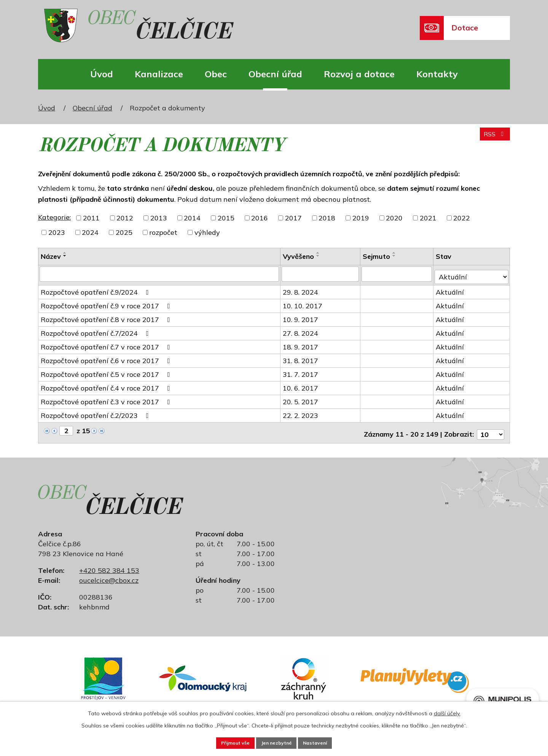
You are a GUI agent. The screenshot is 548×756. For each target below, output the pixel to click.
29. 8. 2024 (301, 289)
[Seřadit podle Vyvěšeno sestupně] (319, 256)
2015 (226, 218)
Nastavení (326, 742)
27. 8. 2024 (301, 330)
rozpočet (163, 232)
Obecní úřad (275, 74)
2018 (327, 218)
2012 (125, 218)
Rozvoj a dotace (359, 74)
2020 (394, 218)
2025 (124, 232)
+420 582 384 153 (109, 564)
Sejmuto (377, 256)
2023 (57, 232)
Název (51, 256)
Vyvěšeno (299, 256)
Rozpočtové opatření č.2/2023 (96, 412)
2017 (293, 218)
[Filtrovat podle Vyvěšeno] (321, 274)
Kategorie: (54, 217)
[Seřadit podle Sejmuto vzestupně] (395, 253)
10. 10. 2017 (303, 303)
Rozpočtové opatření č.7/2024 (96, 330)
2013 (159, 218)
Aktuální (451, 289)
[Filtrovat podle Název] (160, 274)
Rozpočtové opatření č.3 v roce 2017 (107, 399)
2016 (260, 218)
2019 (361, 218)
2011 (91, 218)
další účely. (447, 711)
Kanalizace (159, 74)
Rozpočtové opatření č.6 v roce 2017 (107, 358)
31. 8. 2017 (301, 358)
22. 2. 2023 (301, 412)
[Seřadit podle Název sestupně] (65, 256)
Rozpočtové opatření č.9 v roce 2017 (107, 303)
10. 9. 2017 (301, 317)
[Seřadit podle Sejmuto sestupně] (395, 256)
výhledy (207, 232)
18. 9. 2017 (301, 344)
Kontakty (437, 74)
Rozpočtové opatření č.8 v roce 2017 (107, 317)
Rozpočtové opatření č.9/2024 (96, 289)
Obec (216, 74)
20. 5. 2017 (301, 399)
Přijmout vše (225, 742)
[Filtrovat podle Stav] (472, 273)
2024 (90, 232)
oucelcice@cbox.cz (109, 574)
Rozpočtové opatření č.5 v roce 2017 (107, 371)
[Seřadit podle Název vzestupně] (65, 253)
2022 (462, 218)
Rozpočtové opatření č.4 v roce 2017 (107, 385)
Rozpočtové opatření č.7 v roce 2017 (107, 344)
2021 (428, 218)
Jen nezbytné (277, 742)
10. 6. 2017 (301, 385)
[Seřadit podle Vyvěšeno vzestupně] (319, 253)
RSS (493, 138)
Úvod (102, 74)
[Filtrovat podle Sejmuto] (398, 274)
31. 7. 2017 (301, 371)
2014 (192, 218)
